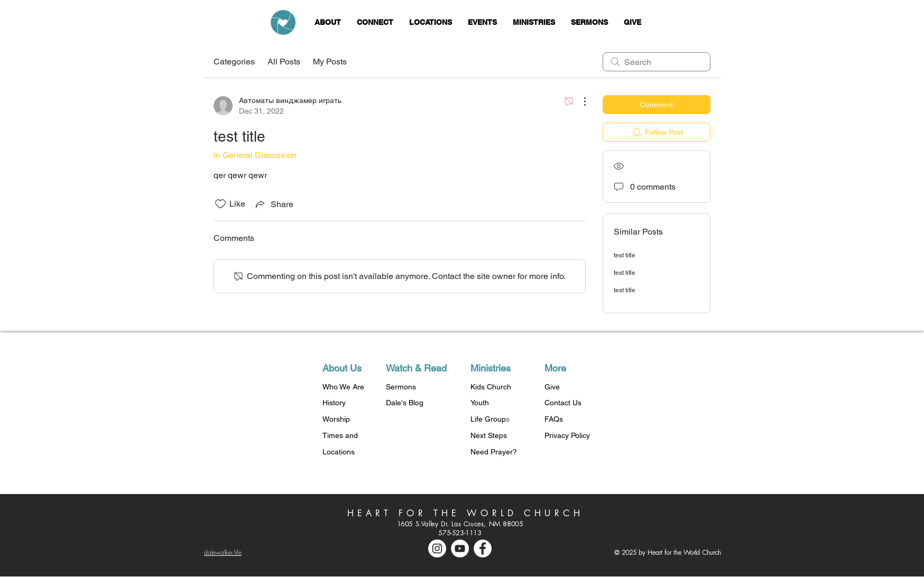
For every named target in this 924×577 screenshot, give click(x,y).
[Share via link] (274, 204)
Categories (234, 62)
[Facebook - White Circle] (483, 548)
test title (625, 255)
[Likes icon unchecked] (220, 204)
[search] (657, 62)
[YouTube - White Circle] (460, 548)
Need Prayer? (494, 452)
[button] (328, 22)
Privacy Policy (567, 435)
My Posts (330, 62)
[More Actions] (579, 101)
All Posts (284, 62)
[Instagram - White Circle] (437, 548)
